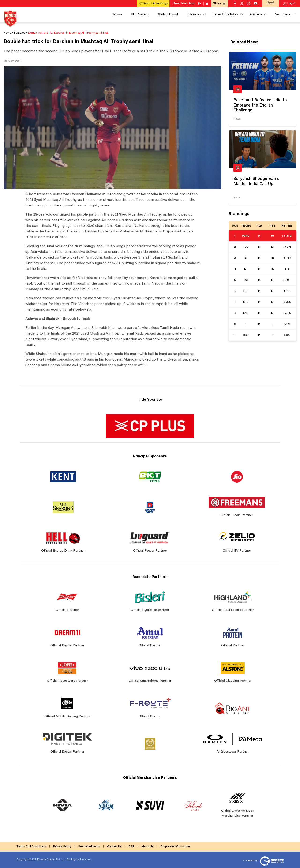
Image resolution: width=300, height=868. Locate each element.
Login (291, 4)
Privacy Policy (62, 847)
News (237, 119)
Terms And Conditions (31, 847)
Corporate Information (175, 847)
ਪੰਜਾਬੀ (270, 3)
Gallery (256, 15)
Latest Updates (225, 15)
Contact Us (114, 847)
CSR (131, 847)
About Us (147, 847)
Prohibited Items (89, 847)
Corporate (282, 15)
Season (195, 15)
